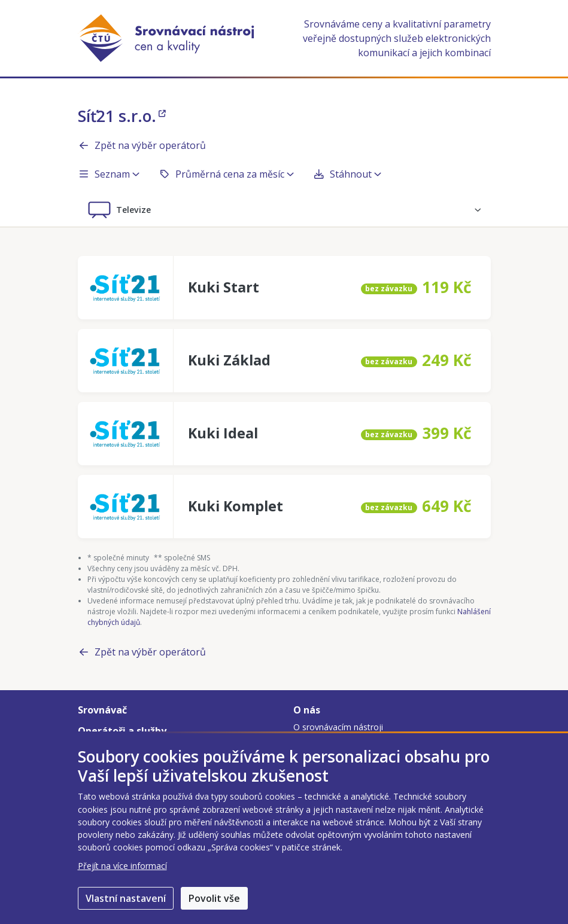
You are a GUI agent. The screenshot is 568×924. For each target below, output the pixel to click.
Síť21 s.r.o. (122, 116)
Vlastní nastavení (126, 898)
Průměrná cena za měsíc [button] (226, 174)
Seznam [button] (109, 174)
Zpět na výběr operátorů (142, 145)
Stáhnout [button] (347, 174)
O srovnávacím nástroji (338, 727)
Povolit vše (214, 898)
